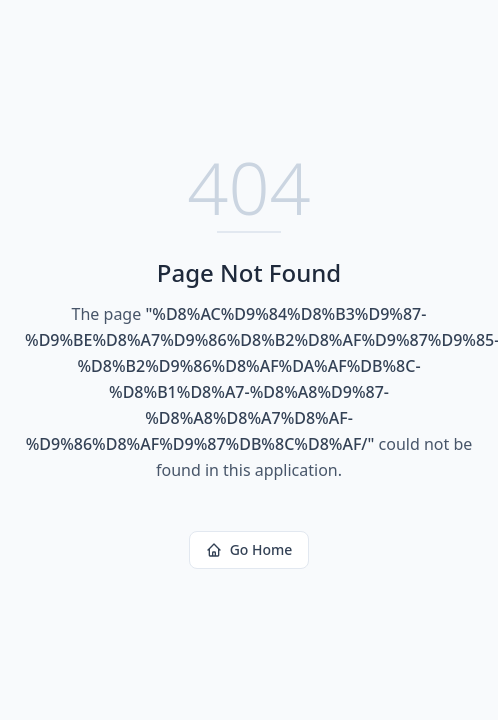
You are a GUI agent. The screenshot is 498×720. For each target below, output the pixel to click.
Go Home (249, 549)
